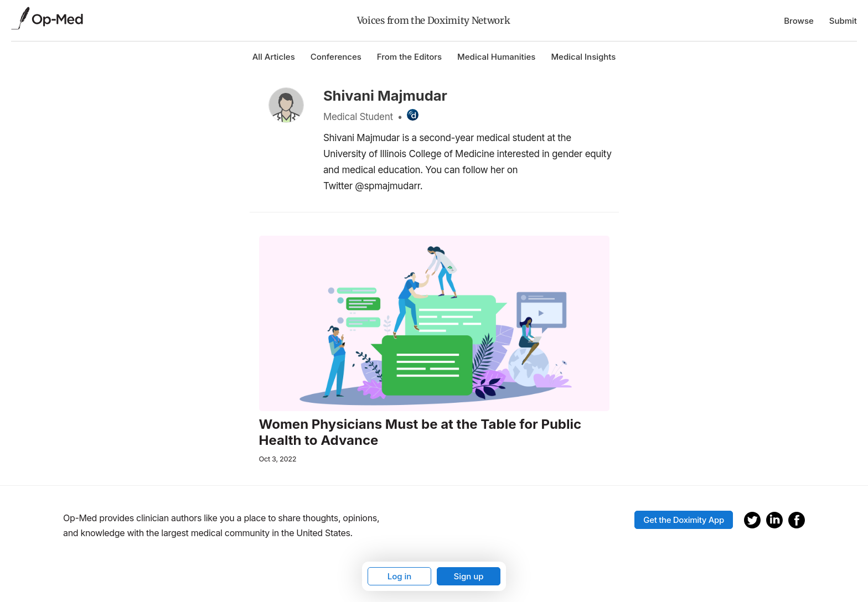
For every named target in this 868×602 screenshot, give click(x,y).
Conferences (336, 57)
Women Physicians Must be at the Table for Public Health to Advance (420, 432)
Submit (843, 21)
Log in (400, 576)
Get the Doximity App (684, 520)
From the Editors (409, 57)
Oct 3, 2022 (278, 459)
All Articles (274, 57)
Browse (799, 21)
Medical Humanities (496, 57)
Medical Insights (583, 57)
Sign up (468, 576)
